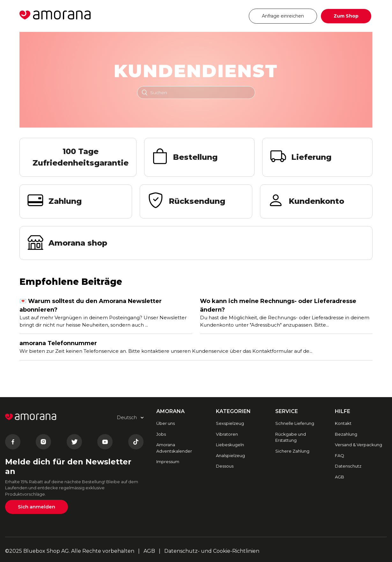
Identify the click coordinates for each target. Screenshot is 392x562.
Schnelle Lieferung (295, 423)
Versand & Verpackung (359, 445)
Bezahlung (346, 434)
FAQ (340, 455)
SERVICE (287, 411)
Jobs (161, 434)
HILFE (343, 411)
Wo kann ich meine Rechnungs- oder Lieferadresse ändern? (278, 305)
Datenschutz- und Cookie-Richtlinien (212, 551)
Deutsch (225, 16)
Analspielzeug (230, 455)
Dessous (225, 466)
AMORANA (170, 411)
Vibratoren (227, 434)
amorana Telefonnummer (58, 343)
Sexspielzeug (230, 423)
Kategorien (233, 411)
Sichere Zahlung (292, 451)
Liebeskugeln (230, 445)
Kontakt (343, 423)
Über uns (166, 423)
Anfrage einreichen (283, 16)
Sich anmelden (37, 507)
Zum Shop (346, 16)
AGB (340, 477)
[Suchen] (196, 92)
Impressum (168, 462)
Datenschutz (348, 466)
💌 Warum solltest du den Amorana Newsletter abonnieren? (91, 305)
